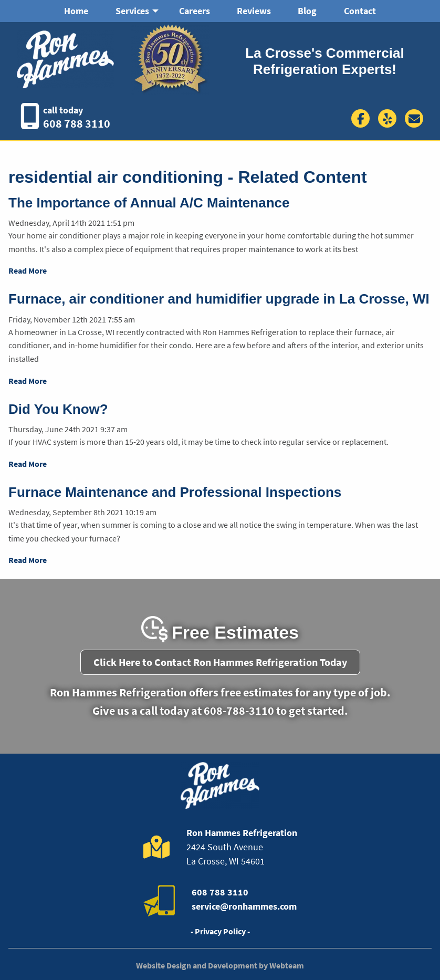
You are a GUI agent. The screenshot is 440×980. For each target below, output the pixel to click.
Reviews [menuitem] (254, 11)
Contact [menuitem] (360, 11)
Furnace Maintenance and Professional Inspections (175, 492)
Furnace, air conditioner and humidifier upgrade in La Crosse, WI (219, 299)
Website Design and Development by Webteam (220, 965)
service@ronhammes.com (244, 906)
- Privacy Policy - (220, 931)
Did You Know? (58, 409)
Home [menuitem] (76, 11)
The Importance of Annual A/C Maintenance (149, 203)
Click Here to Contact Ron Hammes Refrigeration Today (220, 662)
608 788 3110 (77, 123)
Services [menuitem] (132, 11)
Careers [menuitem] (195, 11)
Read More (28, 270)
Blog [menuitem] (307, 11)
